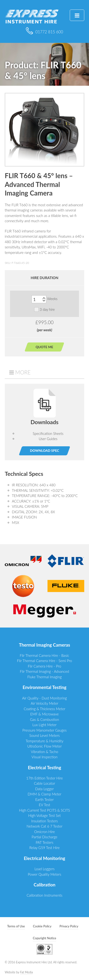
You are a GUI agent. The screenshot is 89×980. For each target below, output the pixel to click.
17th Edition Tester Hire (44, 778)
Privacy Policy (69, 926)
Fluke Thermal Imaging (44, 677)
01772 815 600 (44, 32)
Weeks (52, 299)
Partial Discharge (44, 837)
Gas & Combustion (45, 719)
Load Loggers (44, 869)
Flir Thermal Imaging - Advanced (44, 671)
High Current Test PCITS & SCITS (44, 810)
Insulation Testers (45, 821)
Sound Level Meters (45, 735)
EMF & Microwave (45, 714)
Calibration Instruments (44, 895)
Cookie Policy (42, 926)
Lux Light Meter (45, 725)
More (23, 372)
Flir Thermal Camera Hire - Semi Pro (45, 661)
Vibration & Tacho (44, 752)
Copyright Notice (44, 938)
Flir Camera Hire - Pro (44, 666)
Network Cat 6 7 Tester (44, 826)
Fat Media (27, 972)
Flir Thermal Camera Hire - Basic (44, 655)
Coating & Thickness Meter (44, 709)
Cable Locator (44, 783)
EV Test (45, 805)
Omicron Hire (44, 832)
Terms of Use (16, 926)
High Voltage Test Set (44, 815)
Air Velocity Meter (44, 703)
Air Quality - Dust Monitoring (44, 698)
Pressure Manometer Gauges (44, 730)
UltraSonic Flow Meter (44, 746)
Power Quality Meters (44, 874)
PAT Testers (44, 842)
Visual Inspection (44, 757)
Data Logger (44, 789)
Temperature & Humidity (44, 741)
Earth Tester (44, 799)
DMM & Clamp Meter (45, 794)
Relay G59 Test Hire (45, 848)
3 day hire (44, 309)
